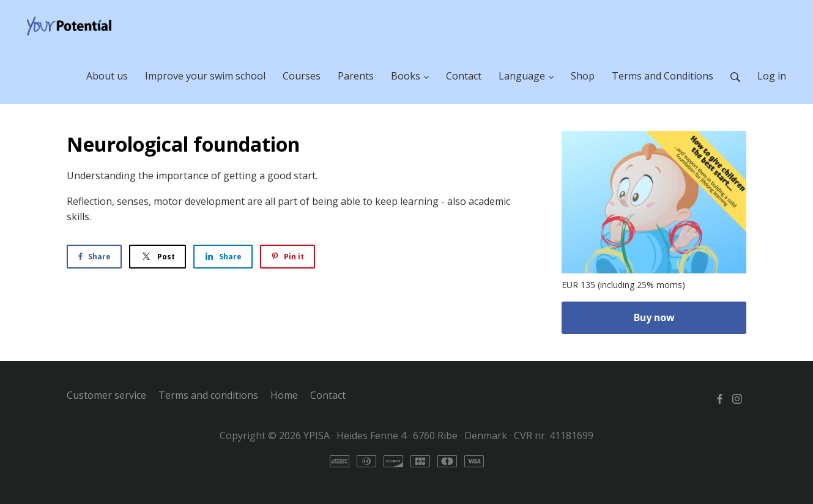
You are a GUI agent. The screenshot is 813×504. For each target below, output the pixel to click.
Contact (328, 395)
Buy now (654, 317)
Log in (772, 76)
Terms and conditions (208, 395)
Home (284, 395)
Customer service (106, 395)
